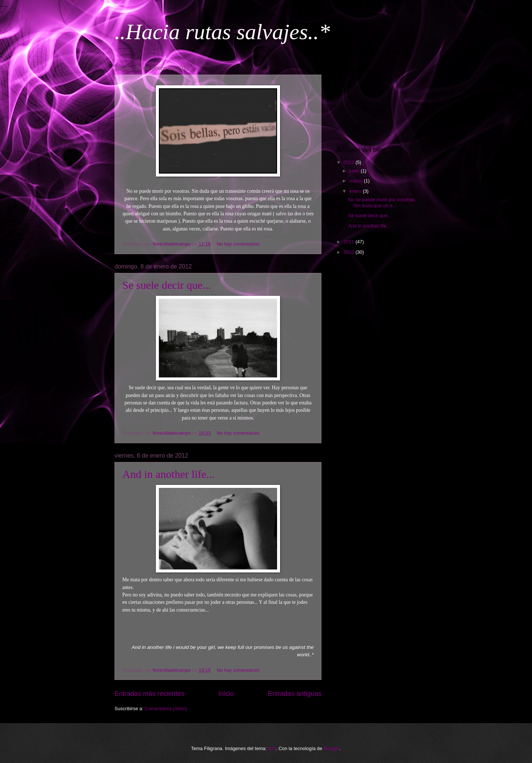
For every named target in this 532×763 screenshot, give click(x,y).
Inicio (226, 694)
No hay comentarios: (239, 244)
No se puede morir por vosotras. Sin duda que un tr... (382, 202)
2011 (349, 242)
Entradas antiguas (295, 694)
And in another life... (168, 474)
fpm (272, 748)
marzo (356, 181)
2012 (349, 162)
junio (355, 171)
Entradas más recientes (149, 694)
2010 (349, 252)
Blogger (332, 748)
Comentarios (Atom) (166, 709)
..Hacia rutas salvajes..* (222, 32)
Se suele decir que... (167, 285)
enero (356, 191)
